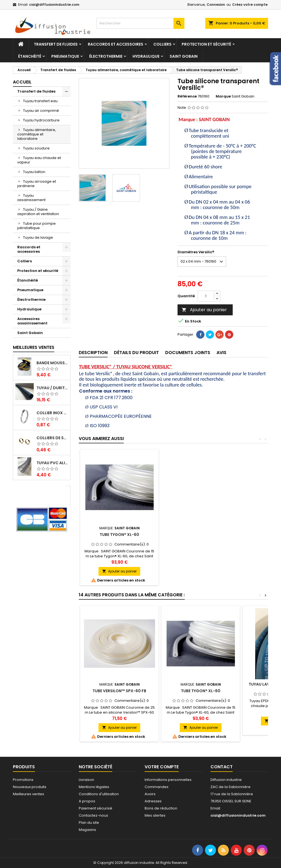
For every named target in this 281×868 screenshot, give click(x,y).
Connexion (216, 5)
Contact (222, 767)
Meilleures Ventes (34, 347)
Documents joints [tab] (188, 353)
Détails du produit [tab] (136, 353)
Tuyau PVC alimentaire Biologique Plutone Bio (52, 463)
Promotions (23, 780)
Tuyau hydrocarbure (41, 120)
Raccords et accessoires (116, 44)
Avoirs (150, 794)
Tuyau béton (34, 172)
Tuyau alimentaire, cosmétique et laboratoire (37, 134)
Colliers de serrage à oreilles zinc (52, 438)
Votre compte (162, 767)
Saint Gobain (184, 56)
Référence (187, 96)
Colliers (162, 44)
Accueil (22, 82)
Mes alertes (155, 815)
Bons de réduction (161, 808)
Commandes (157, 787)
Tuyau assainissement (31, 198)
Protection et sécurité (206, 44)
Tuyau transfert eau (40, 101)
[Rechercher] (140, 23)
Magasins (87, 830)
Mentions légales (94, 787)
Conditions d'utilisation (99, 794)
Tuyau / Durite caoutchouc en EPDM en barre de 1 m (52, 388)
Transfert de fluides (56, 44)
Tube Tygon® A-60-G (120, 535)
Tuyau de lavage (38, 237)
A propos (87, 801)
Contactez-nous (93, 815)
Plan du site (89, 823)
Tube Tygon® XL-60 (201, 535)
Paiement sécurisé (95, 808)
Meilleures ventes (29, 794)
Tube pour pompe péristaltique (36, 226)
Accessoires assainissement (32, 321)
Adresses (153, 801)
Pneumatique (65, 56)
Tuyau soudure (36, 148)
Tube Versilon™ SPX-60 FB (119, 691)
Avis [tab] (221, 353)
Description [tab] (93, 353)
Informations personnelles (168, 780)
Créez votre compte (250, 5)
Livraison (86, 780)
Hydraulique (146, 56)
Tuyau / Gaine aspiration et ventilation (38, 212)
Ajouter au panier (204, 310)
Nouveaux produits (30, 787)
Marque (223, 96)
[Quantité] (206, 296)
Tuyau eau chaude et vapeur (39, 160)
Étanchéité (30, 56)
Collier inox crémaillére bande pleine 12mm (52, 413)
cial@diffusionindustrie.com (54, 5)
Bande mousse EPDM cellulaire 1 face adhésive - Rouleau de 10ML (52, 363)
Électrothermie (106, 56)
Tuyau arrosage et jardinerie (37, 184)
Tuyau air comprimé (41, 111)
